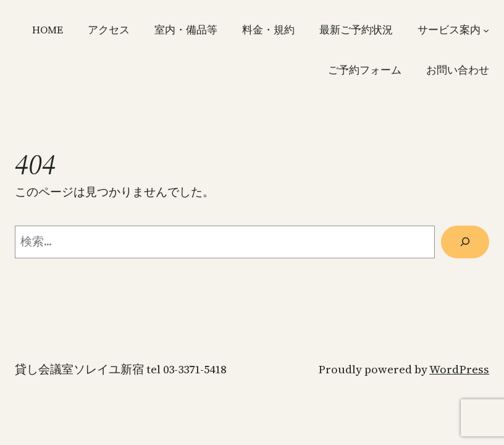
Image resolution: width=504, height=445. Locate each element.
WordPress (459, 369)
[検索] (465, 242)
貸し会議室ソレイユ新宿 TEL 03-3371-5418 (120, 369)
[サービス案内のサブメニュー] (486, 30)
